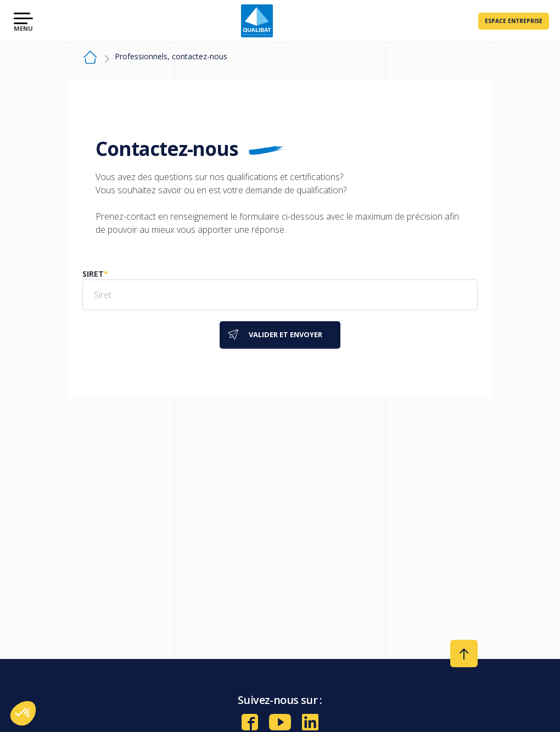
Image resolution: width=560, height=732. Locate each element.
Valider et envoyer (285, 334)
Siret (93, 274)
